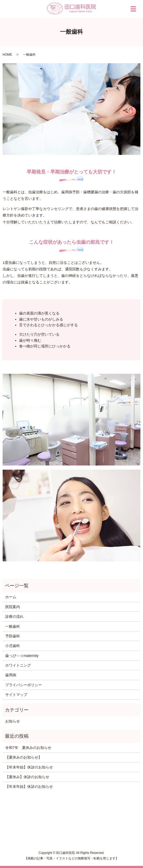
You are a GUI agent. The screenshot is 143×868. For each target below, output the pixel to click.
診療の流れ (14, 616)
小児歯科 (13, 646)
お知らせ (13, 721)
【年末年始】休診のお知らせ (29, 767)
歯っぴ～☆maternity (22, 656)
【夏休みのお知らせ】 (24, 757)
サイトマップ (16, 695)
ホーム (11, 597)
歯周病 (11, 675)
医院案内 (13, 607)
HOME (7, 55)
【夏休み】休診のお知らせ (27, 777)
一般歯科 (13, 626)
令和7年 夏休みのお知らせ (28, 748)
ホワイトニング (18, 665)
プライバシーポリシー (24, 685)
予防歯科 (13, 636)
